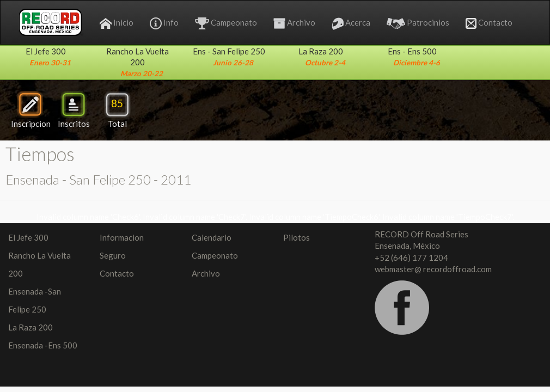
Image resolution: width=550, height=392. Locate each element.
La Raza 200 (30, 327)
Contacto (489, 23)
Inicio (117, 23)
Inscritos (74, 110)
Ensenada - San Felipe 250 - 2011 (98, 179)
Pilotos (297, 237)
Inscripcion (31, 110)
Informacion (122, 237)
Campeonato (226, 23)
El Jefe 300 (28, 237)
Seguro (113, 255)
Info (164, 23)
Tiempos (40, 154)
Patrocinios (418, 23)
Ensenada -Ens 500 (43, 345)
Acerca (351, 24)
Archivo (294, 23)
